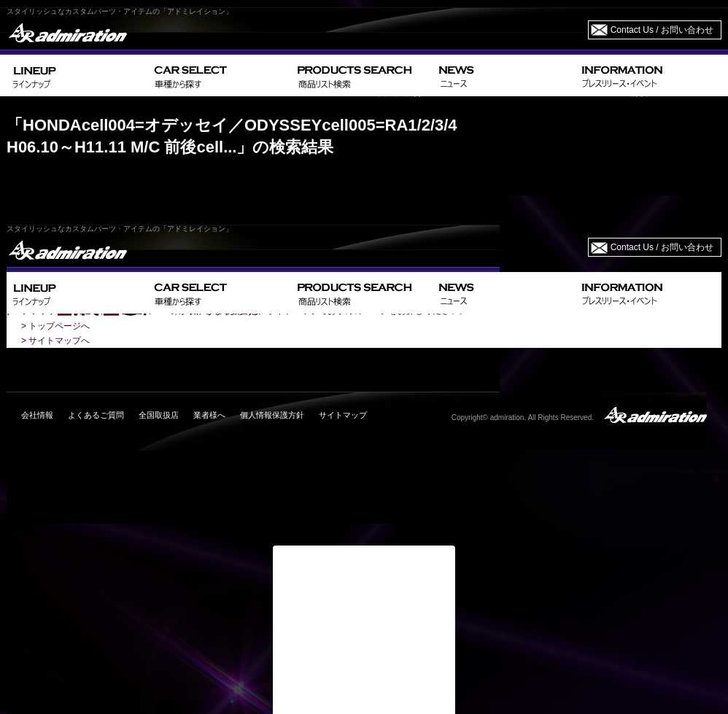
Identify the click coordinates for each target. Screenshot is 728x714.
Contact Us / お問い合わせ (662, 30)
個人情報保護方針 (272, 415)
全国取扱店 (159, 415)
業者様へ (209, 415)
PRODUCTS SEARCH (362, 75)
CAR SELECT (220, 75)
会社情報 (37, 415)
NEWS (504, 75)
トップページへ (59, 326)
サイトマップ (343, 415)
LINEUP (78, 75)
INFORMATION (648, 75)
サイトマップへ (59, 341)
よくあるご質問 (96, 415)
